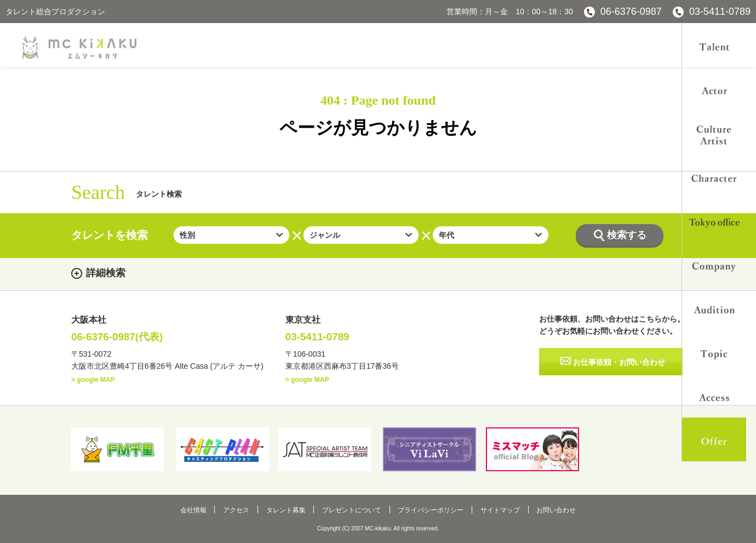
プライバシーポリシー (426, 509)
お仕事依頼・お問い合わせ (620, 363)
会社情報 (209, 509)
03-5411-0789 (720, 12)
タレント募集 (291, 509)
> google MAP (93, 380)
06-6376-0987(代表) (120, 338)
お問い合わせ (541, 509)
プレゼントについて (352, 509)
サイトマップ (490, 509)
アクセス (247, 509)
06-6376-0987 (631, 12)
